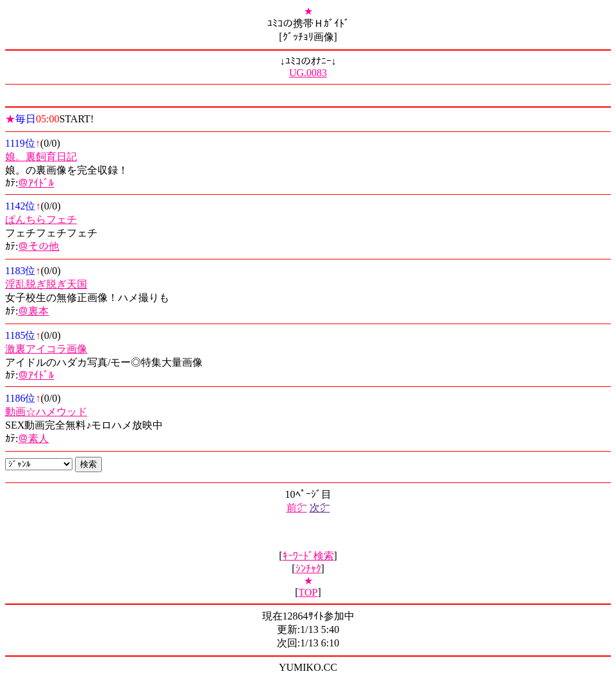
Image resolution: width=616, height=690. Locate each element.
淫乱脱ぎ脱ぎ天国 (46, 284)
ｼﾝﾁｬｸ (308, 569)
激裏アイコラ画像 (46, 349)
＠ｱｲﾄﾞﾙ (36, 183)
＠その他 (38, 246)
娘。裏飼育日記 (41, 157)
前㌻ (297, 508)
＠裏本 (33, 311)
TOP (308, 592)
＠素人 (33, 439)
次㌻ (320, 508)
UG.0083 (308, 73)
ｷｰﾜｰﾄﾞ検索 (308, 556)
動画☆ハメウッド (46, 412)
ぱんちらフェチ (41, 219)
